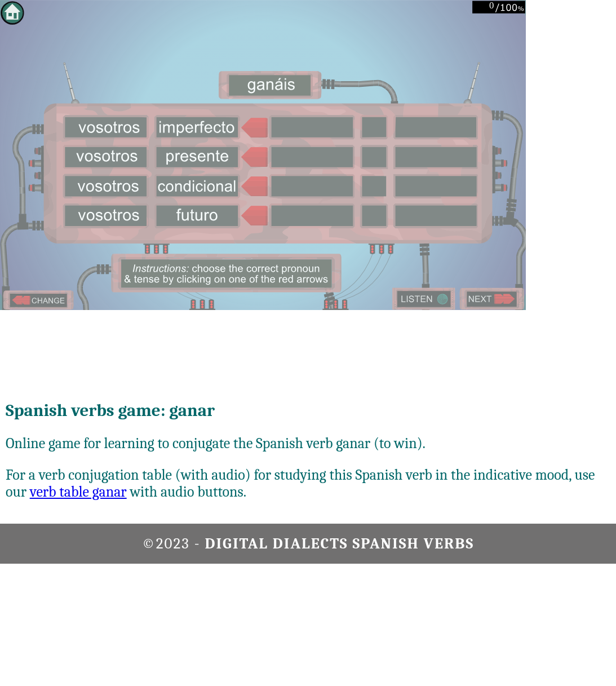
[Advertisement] (571, 169)
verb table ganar (78, 492)
